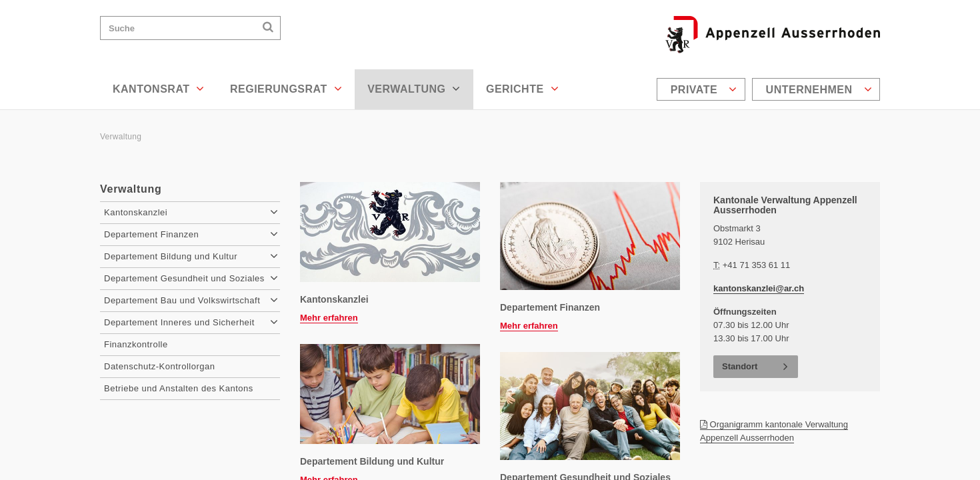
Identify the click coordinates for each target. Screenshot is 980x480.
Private (704, 89)
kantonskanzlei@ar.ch (759, 288)
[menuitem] (703, 89)
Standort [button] (740, 366)
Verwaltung (414, 89)
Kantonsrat (159, 89)
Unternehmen (819, 89)
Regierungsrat (286, 89)
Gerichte (522, 89)
